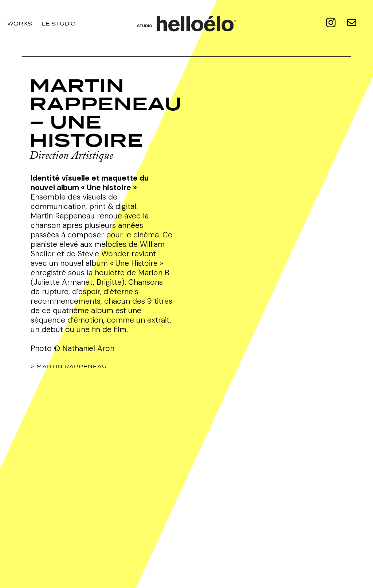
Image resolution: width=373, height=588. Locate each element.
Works (20, 23)
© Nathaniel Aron (84, 348)
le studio (59, 23)
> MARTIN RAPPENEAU (69, 366)
